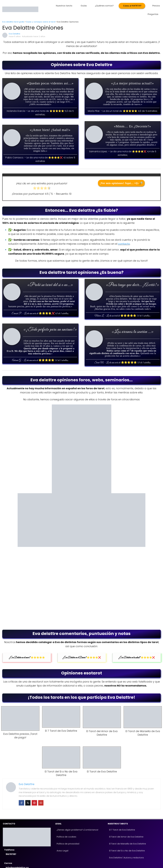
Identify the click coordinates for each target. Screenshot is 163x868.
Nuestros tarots (56, 6)
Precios (140, 6)
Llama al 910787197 (118, 6)
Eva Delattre (14, 25)
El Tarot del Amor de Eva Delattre (126, 828)
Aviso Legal (62, 842)
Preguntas (153, 6)
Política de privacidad (68, 835)
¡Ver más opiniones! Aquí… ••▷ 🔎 (121, 175)
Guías (74, 6)
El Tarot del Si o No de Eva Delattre (127, 842)
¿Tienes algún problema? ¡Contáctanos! (77, 821)
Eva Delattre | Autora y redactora (126, 849)
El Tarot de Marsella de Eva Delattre (128, 835)
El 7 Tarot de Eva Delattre (122, 821)
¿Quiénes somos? (93, 6)
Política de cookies (66, 828)
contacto (124, 235)
